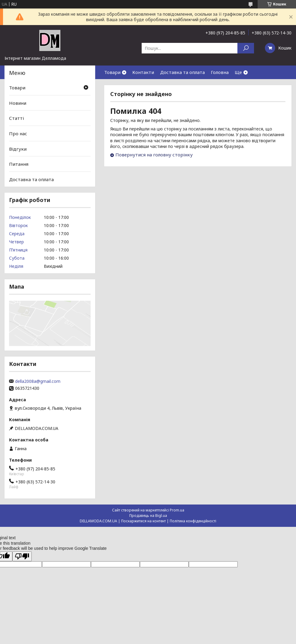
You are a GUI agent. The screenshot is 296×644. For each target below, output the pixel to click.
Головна (220, 72)
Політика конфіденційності (193, 521)
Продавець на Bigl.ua (148, 516)
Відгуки (18, 149)
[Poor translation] (22, 556)
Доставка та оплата (182, 72)
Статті (16, 118)
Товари (112, 72)
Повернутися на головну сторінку (154, 155)
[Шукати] (246, 48)
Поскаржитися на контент (143, 521)
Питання (19, 164)
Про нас (18, 133)
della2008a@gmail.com (38, 381)
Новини (18, 103)
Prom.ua (177, 510)
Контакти (143, 72)
